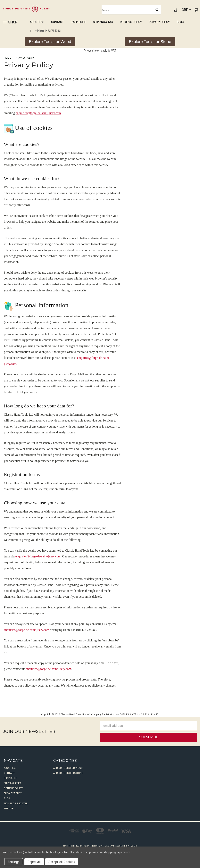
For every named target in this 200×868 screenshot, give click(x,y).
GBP (186, 10)
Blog (180, 22)
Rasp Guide (78, 22)
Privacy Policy (159, 22)
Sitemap (9, 809)
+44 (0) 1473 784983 (48, 31)
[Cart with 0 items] (196, 10)
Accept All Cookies (62, 862)
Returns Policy (131, 22)
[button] (50, 42)
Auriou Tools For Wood (68, 768)
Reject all (34, 862)
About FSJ (37, 22)
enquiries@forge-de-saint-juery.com (38, 113)
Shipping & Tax (103, 22)
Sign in (8, 804)
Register (22, 804)
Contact (57, 22)
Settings (14, 862)
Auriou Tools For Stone (68, 773)
